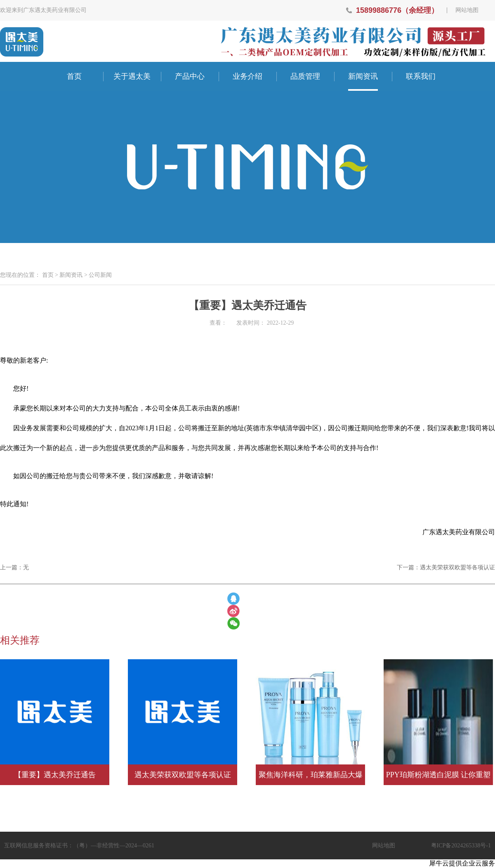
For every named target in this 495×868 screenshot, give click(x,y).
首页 (74, 76)
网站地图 (467, 10)
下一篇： (446, 567)
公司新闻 (100, 275)
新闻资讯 (71, 275)
